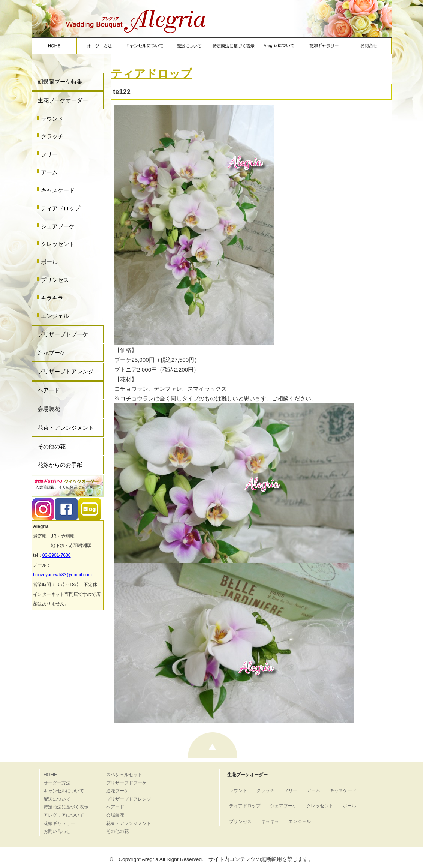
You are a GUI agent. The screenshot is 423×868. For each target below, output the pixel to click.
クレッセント (58, 244)
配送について (57, 799)
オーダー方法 (57, 783)
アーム (49, 172)
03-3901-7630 (57, 555)
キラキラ (52, 298)
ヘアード (49, 390)
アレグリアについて (64, 815)
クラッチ (52, 136)
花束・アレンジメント (66, 428)
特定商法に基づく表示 (66, 807)
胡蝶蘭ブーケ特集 (60, 82)
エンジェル (55, 316)
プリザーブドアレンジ (66, 371)
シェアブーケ (58, 226)
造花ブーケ (52, 353)
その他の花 (52, 446)
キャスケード (58, 190)
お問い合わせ (57, 831)
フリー (49, 154)
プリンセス (55, 280)
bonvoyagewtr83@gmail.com (62, 575)
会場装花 (49, 409)
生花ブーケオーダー (63, 100)
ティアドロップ (61, 208)
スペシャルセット (124, 775)
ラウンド (52, 119)
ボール (49, 262)
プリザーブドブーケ (63, 334)
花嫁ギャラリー (59, 823)
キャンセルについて (64, 791)
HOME (50, 775)
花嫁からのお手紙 (60, 465)
